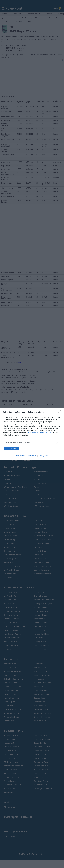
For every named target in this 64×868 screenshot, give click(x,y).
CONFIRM (12, 448)
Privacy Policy (44, 456)
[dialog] (32, 434)
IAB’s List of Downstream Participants (40, 433)
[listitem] (32, 443)
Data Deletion (20, 456)
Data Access (32, 456)
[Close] (60, 412)
